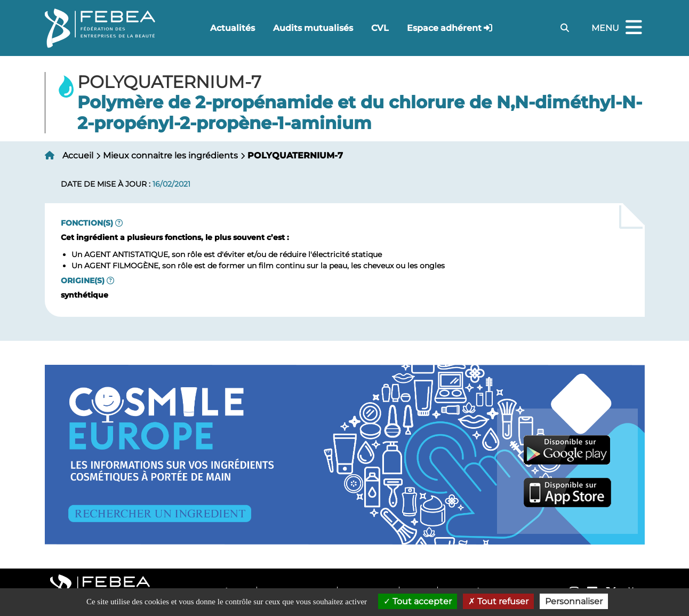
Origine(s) (83, 281)
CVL (380, 28)
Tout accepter (418, 601)
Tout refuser (498, 601)
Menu (618, 28)
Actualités (233, 28)
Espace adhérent (444, 28)
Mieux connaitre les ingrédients (170, 155)
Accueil (78, 155)
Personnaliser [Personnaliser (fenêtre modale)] (574, 601)
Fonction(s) (87, 223)
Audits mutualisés (313, 28)
